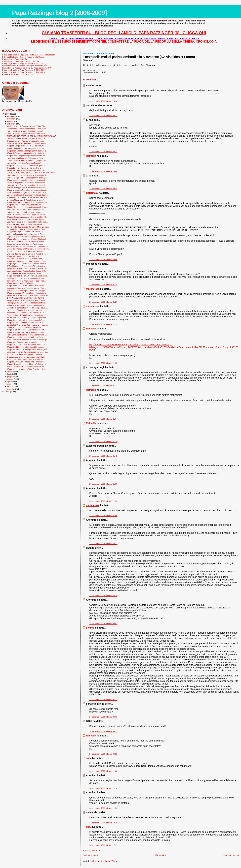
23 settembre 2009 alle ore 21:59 (103, 516)
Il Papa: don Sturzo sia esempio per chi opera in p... (27, 151)
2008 (8, 392)
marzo (10, 384)
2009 (8, 114)
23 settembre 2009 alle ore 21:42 (103, 456)
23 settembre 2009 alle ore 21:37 (103, 419)
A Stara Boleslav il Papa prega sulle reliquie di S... (26, 359)
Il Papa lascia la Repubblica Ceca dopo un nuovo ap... (28, 295)
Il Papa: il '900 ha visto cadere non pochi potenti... (26, 332)
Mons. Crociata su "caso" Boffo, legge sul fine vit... (26, 214)
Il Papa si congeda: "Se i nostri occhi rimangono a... (27, 293)
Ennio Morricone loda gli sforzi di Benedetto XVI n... (27, 193)
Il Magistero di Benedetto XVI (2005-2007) (21, 61)
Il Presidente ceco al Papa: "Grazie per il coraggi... (26, 291)
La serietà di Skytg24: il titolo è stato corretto (24, 310)
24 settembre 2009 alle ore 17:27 (103, 845)
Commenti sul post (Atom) (105, 861)
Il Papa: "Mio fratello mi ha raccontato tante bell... (26, 148)
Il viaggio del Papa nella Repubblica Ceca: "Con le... (27, 288)
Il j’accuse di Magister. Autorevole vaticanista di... (26, 241)
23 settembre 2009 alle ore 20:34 (103, 152)
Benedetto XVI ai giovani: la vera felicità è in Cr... (26, 313)
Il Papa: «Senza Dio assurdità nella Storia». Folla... (27, 300)
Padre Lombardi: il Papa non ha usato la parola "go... (27, 340)
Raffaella (91, 156)
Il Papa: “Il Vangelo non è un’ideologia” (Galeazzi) (26, 364)
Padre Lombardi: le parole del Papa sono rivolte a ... (27, 335)
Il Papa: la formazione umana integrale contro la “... (27, 153)
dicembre (11, 116)
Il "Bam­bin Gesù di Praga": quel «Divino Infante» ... (27, 266)
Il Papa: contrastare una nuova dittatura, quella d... (27, 166)
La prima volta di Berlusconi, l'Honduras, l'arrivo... (26, 158)
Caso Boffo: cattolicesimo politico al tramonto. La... (27, 138)
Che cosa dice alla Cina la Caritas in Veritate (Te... (26, 254)
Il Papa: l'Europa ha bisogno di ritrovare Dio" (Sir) (26, 170)
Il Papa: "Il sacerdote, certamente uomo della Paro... (27, 207)
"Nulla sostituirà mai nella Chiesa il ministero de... (26, 210)
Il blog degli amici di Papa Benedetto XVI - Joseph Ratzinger (28, 55)
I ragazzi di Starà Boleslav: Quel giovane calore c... (27, 237)
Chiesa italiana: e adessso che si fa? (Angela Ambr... (27, 161)
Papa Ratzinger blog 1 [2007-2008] (17, 74)
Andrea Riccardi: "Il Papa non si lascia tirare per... (26, 367)
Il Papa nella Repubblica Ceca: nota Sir (22, 342)
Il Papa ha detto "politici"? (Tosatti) (20, 283)
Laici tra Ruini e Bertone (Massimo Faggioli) (24, 163)
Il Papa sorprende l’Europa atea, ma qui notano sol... (27, 202)
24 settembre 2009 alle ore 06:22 (103, 754)
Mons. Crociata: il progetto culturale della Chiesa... (26, 134)
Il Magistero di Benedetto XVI (15, 59)
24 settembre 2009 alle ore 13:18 (103, 823)
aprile (10, 382)
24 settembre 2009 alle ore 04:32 (103, 717)
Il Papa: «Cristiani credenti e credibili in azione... (26, 256)
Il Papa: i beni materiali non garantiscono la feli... (26, 320)
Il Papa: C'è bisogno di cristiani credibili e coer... (25, 347)
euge (89, 758)
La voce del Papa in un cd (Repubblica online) (25, 131)
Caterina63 (92, 193)
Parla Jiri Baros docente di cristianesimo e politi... (26, 220)
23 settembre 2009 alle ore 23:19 (103, 596)
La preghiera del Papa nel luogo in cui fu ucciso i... (26, 185)
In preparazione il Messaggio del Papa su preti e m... (27, 197)
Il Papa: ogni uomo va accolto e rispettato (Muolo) (26, 264)
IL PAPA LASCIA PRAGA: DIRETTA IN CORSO (25, 298)
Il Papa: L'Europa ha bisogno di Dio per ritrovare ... (27, 146)
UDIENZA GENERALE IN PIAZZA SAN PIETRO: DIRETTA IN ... (32, 173)
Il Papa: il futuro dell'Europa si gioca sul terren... (25, 141)
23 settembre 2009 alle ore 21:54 (103, 501)
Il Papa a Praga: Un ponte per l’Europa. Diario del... (27, 239)
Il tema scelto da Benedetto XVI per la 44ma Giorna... (28, 227)
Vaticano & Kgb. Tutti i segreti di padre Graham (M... (27, 178)
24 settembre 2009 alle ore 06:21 (103, 731)
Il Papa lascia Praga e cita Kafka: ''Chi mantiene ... (26, 286)
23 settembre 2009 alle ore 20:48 (103, 189)
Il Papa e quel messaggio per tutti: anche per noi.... (27, 180)
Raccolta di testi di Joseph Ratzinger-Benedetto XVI (25, 66)
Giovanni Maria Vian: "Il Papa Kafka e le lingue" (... (27, 200)
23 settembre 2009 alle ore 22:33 (103, 544)
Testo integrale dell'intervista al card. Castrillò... (25, 273)
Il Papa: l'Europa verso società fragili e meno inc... (26, 362)
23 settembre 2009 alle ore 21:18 (103, 285)
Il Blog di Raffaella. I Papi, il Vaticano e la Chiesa (23, 57)
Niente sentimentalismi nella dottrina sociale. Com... (27, 129)
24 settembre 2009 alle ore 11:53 (103, 808)
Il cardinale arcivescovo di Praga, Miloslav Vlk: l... (26, 224)
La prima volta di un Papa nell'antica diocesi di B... (26, 271)
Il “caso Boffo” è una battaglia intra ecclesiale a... (26, 251)
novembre (12, 119)
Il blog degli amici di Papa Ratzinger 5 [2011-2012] (24, 63)
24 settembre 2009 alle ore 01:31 (103, 700)
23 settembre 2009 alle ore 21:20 (103, 302)
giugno (10, 377)
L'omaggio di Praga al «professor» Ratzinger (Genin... (28, 195)
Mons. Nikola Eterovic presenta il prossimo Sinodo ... (27, 143)
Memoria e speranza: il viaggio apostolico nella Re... (27, 352)
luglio (10, 374)
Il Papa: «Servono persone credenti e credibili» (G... (27, 217)
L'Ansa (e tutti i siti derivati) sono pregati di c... (25, 327)
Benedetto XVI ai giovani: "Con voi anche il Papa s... (27, 325)
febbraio (11, 386)
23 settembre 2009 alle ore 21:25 (103, 324)
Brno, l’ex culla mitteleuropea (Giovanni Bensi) (25, 259)
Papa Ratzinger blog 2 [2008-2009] (59, 13)
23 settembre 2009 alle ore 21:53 (103, 484)
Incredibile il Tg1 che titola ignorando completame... (27, 318)
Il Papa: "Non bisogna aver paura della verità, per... (27, 156)
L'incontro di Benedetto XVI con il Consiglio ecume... (27, 308)
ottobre (11, 121)
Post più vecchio (231, 855)
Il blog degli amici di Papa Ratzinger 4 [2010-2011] (24, 70)
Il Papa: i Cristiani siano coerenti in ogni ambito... (26, 305)
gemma (90, 628)
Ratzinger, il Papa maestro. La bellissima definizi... (26, 303)
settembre (12, 124)
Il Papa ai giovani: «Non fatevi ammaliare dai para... (27, 190)
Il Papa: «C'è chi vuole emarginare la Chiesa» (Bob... (27, 350)
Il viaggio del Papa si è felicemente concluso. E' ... (26, 232)
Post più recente (91, 855)
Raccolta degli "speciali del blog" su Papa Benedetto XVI (27, 68)
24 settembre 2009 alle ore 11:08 (103, 771)
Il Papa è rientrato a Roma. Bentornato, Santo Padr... (27, 276)
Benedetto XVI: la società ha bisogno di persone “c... (27, 278)
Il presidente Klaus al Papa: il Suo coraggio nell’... (26, 281)
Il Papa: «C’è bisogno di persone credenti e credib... (27, 261)
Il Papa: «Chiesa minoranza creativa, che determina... (28, 268)
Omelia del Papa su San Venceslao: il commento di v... (28, 249)
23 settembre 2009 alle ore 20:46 (103, 171)
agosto (10, 371)
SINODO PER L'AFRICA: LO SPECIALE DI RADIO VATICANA (31, 136)
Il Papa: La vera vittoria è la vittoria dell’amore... (25, 168)
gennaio (11, 389)
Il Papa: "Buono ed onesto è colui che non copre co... (28, 345)
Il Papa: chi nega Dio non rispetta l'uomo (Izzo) (25, 337)
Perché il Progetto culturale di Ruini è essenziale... (26, 183)
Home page (161, 855)
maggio (11, 379)
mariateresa (93, 289)
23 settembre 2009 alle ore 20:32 (103, 116)
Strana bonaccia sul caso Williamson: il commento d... (28, 246)
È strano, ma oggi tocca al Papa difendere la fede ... (27, 188)
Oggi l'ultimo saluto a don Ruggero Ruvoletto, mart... (27, 222)
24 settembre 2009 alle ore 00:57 (103, 624)
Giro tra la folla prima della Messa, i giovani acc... (26, 354)
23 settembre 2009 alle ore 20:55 (103, 260)
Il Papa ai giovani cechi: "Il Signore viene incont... (26, 330)
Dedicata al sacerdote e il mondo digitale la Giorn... (27, 229)
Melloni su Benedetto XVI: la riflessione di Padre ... (27, 234)
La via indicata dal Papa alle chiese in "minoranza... (27, 175)
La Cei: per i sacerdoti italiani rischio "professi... (25, 212)
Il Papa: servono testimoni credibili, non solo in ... (26, 323)
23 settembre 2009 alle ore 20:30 (103, 101)
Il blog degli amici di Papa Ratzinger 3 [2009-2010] (24, 72)
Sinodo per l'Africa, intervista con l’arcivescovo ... (26, 244)
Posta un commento (91, 850)
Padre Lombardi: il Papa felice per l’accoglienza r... (27, 315)
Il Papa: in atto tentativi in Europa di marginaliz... (26, 357)
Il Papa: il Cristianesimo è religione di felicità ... (25, 205)
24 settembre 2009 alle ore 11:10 (103, 788)
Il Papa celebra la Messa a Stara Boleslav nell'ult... (27, 369)
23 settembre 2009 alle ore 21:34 (103, 386)
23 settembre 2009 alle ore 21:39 (103, 442)
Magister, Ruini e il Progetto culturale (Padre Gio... (26, 126)
